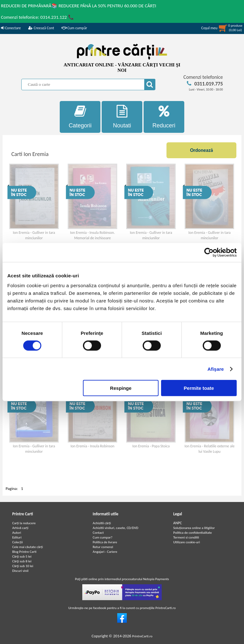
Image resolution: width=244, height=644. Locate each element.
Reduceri (164, 117)
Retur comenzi (103, 547)
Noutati (122, 117)
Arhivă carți (20, 528)
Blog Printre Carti (24, 552)
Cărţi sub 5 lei (22, 556)
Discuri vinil (20, 571)
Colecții (17, 542)
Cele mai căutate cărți (27, 547)
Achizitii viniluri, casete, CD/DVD (115, 528)
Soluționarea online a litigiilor (194, 528)
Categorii (80, 117)
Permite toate (199, 388)
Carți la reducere (24, 523)
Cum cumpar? (103, 537)
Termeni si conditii (186, 537)
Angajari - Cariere (105, 552)
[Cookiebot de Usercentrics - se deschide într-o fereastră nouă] (209, 252)
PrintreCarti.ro (142, 636)
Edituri (17, 537)
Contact (98, 533)
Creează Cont (41, 28)
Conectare (11, 28)
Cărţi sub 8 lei (22, 561)
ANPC (177, 523)
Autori (17, 533)
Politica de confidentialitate (193, 533)
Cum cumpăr (74, 28)
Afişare (216, 369)
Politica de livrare (105, 542)
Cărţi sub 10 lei (23, 566)
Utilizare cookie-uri (186, 542)
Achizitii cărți (102, 523)
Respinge (121, 388)
